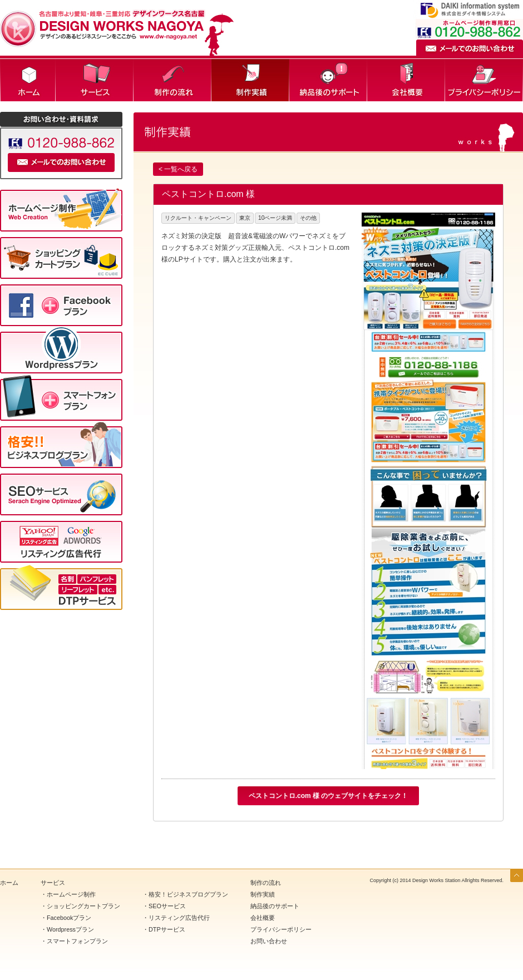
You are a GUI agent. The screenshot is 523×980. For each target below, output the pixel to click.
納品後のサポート (328, 80)
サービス (95, 80)
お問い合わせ (269, 941)
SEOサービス (167, 906)
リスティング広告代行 (179, 918)
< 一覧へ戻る (178, 169)
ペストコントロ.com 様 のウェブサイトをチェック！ (329, 796)
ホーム (28, 80)
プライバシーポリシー (484, 80)
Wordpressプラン (70, 929)
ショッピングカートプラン (83, 906)
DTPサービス (167, 929)
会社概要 (406, 80)
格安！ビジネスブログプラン (188, 894)
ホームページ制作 (71, 894)
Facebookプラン (69, 918)
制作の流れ (172, 80)
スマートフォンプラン (77, 941)
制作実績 (250, 80)
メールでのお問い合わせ (470, 48)
